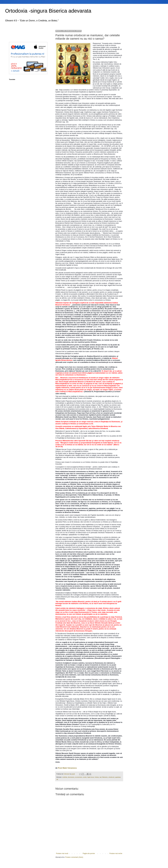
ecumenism (79, 777)
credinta (65, 777)
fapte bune (91, 777)
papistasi (118, 777)
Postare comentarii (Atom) (74, 857)
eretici (85, 777)
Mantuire (105, 777)
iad (101, 777)
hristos (97, 777)
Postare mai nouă (62, 853)
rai (57, 779)
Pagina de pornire (89, 853)
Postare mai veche (116, 853)
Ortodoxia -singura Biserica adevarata (48, 11)
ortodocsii (111, 777)
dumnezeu (71, 777)
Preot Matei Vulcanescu (67, 768)
